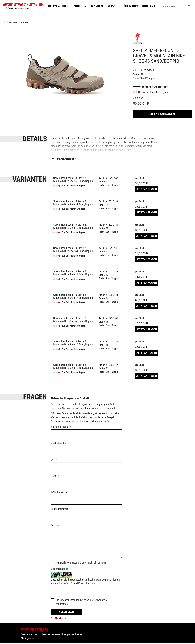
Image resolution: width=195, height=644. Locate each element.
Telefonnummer (59, 510)
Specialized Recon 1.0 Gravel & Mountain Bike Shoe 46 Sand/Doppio (73, 344)
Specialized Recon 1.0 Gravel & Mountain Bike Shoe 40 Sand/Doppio (73, 227)
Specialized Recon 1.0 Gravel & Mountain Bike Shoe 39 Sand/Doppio (73, 204)
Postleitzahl (57, 444)
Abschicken (66, 613)
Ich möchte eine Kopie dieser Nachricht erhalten (81, 563)
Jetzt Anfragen (163, 115)
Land (54, 477)
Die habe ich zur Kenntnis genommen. (81, 603)
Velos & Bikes (60, 7)
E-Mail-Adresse (59, 493)
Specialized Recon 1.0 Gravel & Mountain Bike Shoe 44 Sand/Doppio (73, 297)
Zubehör (81, 7)
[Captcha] (87, 593)
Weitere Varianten (155, 88)
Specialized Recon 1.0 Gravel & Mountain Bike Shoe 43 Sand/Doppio (73, 274)
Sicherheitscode (59, 570)
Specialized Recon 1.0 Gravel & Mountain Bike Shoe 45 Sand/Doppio (73, 320)
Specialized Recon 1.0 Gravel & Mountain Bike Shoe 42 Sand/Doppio (73, 180)
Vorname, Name (60, 427)
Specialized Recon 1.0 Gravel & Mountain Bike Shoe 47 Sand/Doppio (73, 367)
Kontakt (150, 7)
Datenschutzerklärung (71, 601)
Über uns (132, 7)
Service (115, 7)
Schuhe (24, 23)
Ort (53, 460)
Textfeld (55, 526)
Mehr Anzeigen (67, 159)
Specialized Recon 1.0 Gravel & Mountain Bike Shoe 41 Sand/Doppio (73, 250)
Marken (98, 7)
